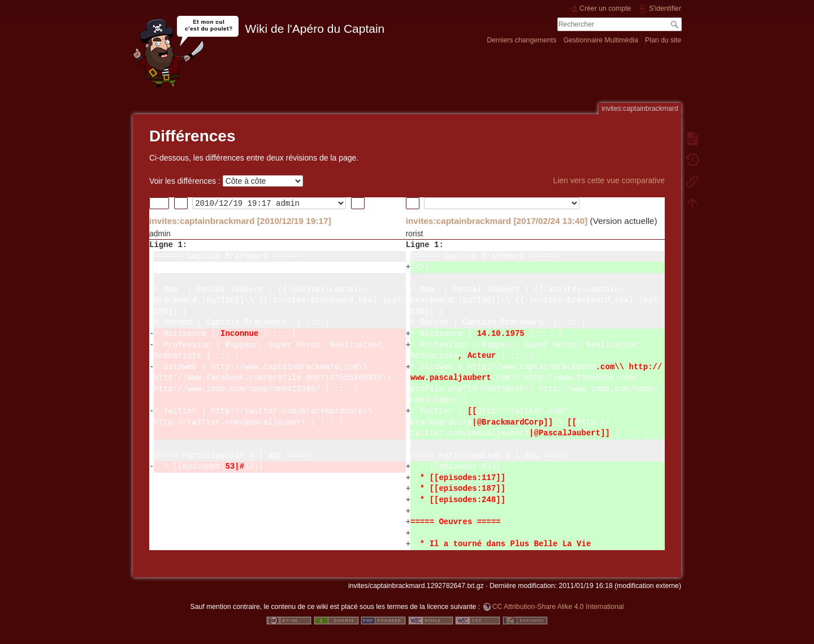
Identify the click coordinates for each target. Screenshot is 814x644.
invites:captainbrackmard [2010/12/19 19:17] (240, 221)
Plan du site (663, 40)
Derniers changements (521, 40)
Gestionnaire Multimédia (601, 40)
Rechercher (676, 24)
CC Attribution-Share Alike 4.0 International (558, 607)
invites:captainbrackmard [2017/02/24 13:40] (497, 221)
